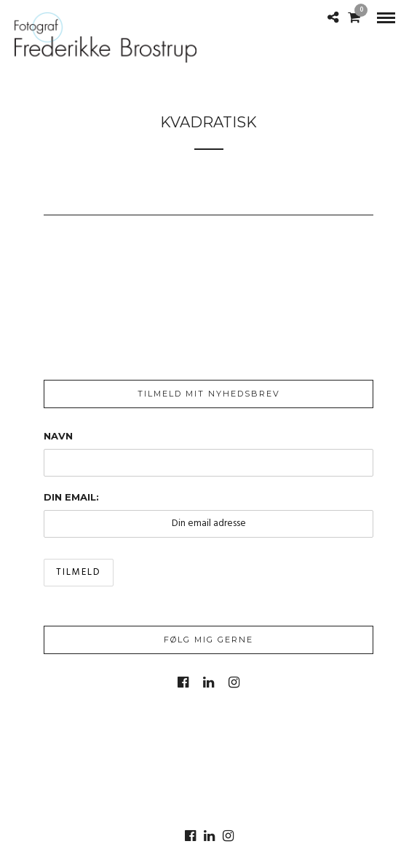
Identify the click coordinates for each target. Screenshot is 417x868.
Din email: (71, 497)
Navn (58, 436)
